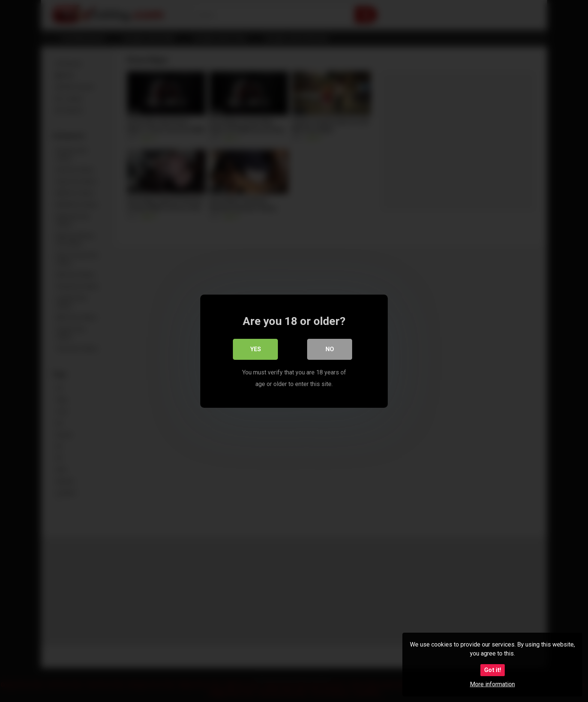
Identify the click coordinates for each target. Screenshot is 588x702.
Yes (256, 349)
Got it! (493, 670)
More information (492, 684)
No (330, 349)
